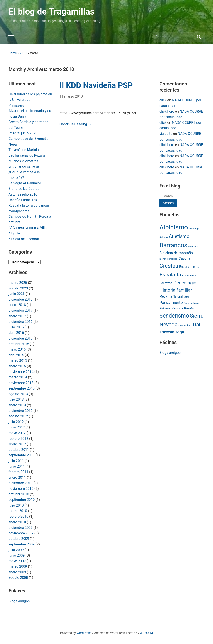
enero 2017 (17, 316)
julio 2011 (16, 461)
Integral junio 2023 (23, 133)
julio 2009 (16, 550)
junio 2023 (17, 294)
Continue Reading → (75, 124)
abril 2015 (16, 355)
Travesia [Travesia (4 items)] (167, 332)
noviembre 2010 (21, 489)
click (163, 100)
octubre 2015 (19, 344)
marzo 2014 (18, 377)
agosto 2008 (18, 578)
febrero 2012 (18, 439)
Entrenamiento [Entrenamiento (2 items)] (189, 267)
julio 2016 (16, 327)
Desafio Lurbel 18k (23, 200)
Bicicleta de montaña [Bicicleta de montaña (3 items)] (176, 253)
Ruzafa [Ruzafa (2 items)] (189, 308)
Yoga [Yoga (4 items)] (180, 332)
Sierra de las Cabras (24, 189)
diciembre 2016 (20, 322)
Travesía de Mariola (24, 150)
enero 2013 (17, 405)
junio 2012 (17, 427)
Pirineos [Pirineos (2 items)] (165, 308)
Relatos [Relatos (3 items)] (177, 308)
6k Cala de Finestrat (24, 239)
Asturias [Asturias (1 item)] (164, 237)
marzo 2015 (18, 360)
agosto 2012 (18, 416)
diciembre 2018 (20, 299)
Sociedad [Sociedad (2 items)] (185, 325)
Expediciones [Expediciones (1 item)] (189, 276)
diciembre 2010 (20, 483)
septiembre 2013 (22, 388)
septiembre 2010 (22, 500)
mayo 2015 (17, 349)
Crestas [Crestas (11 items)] (169, 266)
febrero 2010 (18, 516)
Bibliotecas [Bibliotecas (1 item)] (194, 247)
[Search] (175, 37)
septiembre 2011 (22, 455)
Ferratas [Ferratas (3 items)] (166, 283)
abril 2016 (16, 333)
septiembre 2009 (22, 544)
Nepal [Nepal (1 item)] (186, 297)
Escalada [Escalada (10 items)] (170, 275)
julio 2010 (16, 505)
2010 (23, 53)
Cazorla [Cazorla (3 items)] (184, 258)
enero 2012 (17, 444)
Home (13, 53)
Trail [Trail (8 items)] (197, 325)
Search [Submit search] (199, 37)
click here (167, 111)
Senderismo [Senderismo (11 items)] (174, 316)
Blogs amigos (19, 601)
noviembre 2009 (21, 533)
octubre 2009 (19, 539)
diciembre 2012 (20, 411)
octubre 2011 (19, 450)
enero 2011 (17, 478)
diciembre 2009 (20, 528)
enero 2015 (17, 366)
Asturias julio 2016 (23, 194)
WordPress (84, 633)
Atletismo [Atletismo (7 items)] (179, 236)
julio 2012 (16, 422)
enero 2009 (17, 572)
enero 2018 (17, 305)
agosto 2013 (18, 394)
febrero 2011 (18, 472)
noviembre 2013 (21, 383)
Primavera (16, 105)
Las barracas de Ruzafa (27, 155)
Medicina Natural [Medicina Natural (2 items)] (171, 296)
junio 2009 (17, 555)
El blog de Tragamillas (52, 12)
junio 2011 (17, 466)
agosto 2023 (18, 288)
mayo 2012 (17, 433)
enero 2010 (17, 522)
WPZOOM (146, 633)
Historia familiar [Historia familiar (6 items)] (176, 290)
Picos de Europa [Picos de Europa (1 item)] (192, 303)
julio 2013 (16, 399)
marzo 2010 (18, 511)
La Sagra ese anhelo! (25, 183)
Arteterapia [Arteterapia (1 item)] (195, 229)
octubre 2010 (19, 494)
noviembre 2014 (21, 372)
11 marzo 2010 (71, 96)
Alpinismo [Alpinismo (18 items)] (174, 227)
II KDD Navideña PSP (96, 85)
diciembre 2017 (20, 310)
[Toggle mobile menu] (11, 37)
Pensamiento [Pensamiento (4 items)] (171, 302)
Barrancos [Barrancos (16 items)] (173, 245)
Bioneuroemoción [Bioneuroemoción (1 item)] (169, 259)
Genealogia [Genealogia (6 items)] (185, 283)
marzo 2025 (18, 283)
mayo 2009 (17, 561)
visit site (166, 134)
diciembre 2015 (20, 338)
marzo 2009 (18, 566)
